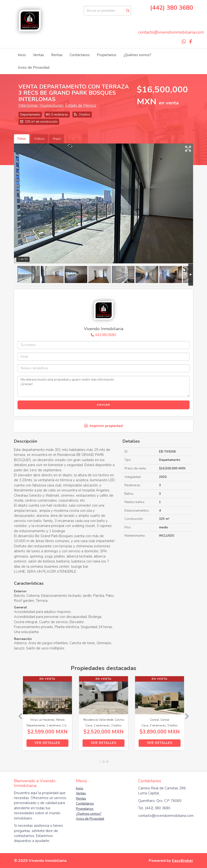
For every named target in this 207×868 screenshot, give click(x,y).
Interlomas (28, 106)
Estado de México (81, 106)
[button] (18, 716)
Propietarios (107, 55)
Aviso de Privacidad (34, 67)
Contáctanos (80, 55)
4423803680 (106, 335)
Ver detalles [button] (47, 743)
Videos (39, 139)
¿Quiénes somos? (137, 55)
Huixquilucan (51, 106)
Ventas (38, 55)
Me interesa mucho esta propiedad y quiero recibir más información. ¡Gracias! (104, 386)
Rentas (57, 55)
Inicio (22, 55)
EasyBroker (183, 861)
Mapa (57, 139)
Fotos (22, 139)
